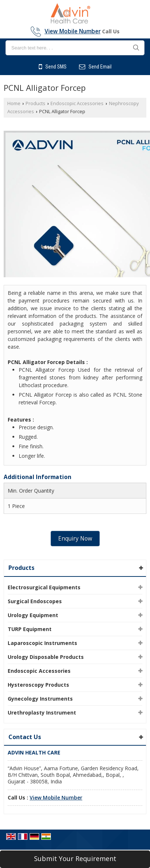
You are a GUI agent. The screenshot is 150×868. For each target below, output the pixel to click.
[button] (73, 31)
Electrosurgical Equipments (44, 587)
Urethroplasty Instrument (42, 713)
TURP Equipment (30, 629)
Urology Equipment (33, 615)
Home (14, 103)
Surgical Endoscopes (35, 601)
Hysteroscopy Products (38, 685)
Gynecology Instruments (40, 699)
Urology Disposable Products (46, 657)
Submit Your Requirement (75, 858)
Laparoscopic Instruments (42, 643)
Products (35, 103)
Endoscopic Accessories (77, 103)
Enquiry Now (75, 539)
